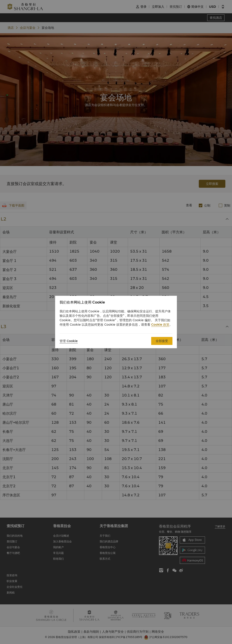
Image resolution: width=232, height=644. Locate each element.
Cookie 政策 (160, 325)
